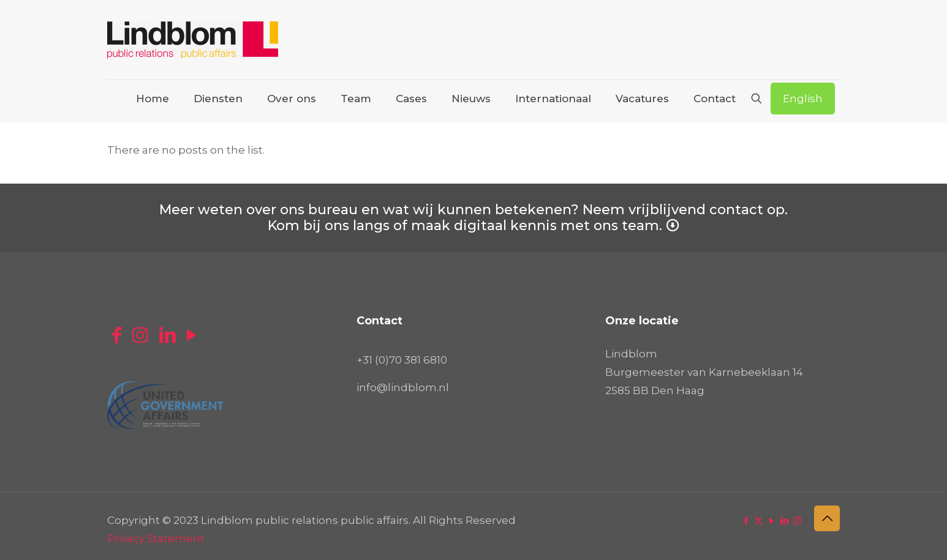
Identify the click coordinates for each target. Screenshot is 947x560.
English (803, 99)
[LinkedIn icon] (784, 521)
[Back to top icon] (827, 518)
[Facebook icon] (746, 521)
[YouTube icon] (772, 521)
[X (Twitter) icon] (759, 521)
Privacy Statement (156, 539)
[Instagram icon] (797, 521)
